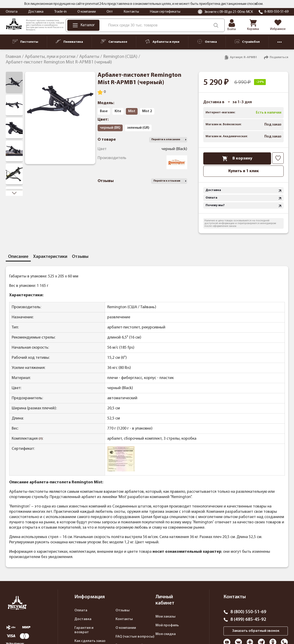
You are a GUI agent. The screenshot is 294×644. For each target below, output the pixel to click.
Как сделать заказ (90, 641)
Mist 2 (147, 111)
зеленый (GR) (138, 128)
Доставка (36, 12)
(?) (41, 439)
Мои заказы (165, 617)
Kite (118, 111)
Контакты (131, 12)
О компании (87, 12)
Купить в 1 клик (244, 171)
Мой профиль (167, 625)
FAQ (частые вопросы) (135, 637)
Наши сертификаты (165, 12)
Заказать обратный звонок (256, 631)
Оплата (12, 12)
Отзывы (123, 610)
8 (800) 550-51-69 (248, 612)
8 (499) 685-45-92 (248, 620)
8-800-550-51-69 (276, 12)
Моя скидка (166, 634)
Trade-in (60, 12)
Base (104, 111)
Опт (110, 12)
